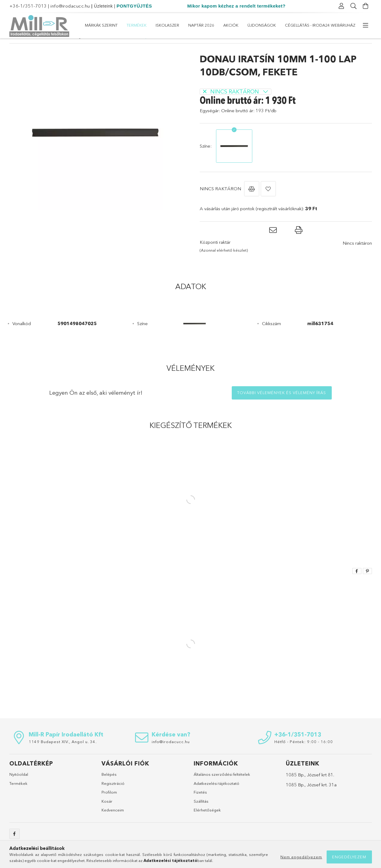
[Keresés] (354, 6)
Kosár (107, 812)
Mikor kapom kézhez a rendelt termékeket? (236, 6)
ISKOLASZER (273, 25)
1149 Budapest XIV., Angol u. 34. (63, 753)
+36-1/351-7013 (28, 6)
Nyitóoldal (19, 785)
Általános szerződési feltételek (222, 785)
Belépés (109, 785)
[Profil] (342, 6)
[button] (252, 200)
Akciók (209, 25)
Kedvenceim (113, 821)
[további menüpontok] (366, 25)
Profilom (109, 803)
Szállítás (201, 812)
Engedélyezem (349, 857)
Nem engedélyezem (301, 857)
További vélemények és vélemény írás (282, 404)
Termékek (304, 25)
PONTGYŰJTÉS (134, 6)
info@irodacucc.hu (70, 6)
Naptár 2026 (239, 25)
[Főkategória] (13, 47)
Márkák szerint (339, 25)
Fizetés (200, 803)
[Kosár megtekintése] (366, 6)
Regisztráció (113, 795)
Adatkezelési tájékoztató (216, 795)
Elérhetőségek (207, 821)
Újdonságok (179, 25)
